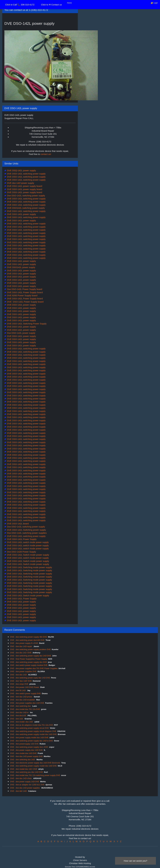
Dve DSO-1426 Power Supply (21, 552)
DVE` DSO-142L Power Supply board (25, 302)
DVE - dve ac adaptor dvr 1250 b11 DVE (27, 785)
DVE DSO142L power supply (21, 267)
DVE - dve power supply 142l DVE (25, 782)
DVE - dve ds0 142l (19, 791)
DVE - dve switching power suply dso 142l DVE (30, 678)
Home (69, 3)
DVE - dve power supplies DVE (23, 671)
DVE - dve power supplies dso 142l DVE (27, 703)
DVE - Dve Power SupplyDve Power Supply (29, 659)
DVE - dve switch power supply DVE (26, 693)
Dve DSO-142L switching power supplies (26, 533)
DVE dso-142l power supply (20, 183)
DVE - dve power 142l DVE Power (25, 687)
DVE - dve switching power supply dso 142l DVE (31, 656)
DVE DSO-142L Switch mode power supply (28, 555)
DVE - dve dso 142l (19, 675)
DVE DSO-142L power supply (21, 214)
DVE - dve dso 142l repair (21, 646)
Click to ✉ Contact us (51, 5)
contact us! (46, 154)
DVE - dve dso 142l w (20, 712)
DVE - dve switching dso (21, 706)
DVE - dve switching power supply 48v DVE (29, 637)
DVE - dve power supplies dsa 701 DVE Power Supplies (34, 668)
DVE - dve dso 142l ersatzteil (23, 700)
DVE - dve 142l (17, 719)
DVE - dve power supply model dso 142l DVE (29, 738)
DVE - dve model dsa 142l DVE (23, 753)
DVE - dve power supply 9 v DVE (24, 643)
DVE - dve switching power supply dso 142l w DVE (32, 741)
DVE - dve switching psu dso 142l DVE (27, 772)
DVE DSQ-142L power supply (21, 170)
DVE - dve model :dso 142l (22, 722)
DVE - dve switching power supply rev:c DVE (29, 747)
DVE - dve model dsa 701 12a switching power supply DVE (35, 775)
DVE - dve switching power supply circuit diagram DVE (33, 731)
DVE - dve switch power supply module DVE (29, 665)
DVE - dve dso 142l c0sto (21, 778)
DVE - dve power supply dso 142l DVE (26, 750)
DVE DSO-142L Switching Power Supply (26, 324)
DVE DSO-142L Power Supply (21, 539)
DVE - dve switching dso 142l (23, 760)
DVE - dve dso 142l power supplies (25, 788)
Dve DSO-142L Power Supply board (24, 289)
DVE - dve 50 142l (18, 690)
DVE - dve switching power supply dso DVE (29, 662)
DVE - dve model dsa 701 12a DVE (25, 709)
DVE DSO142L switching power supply (26, 208)
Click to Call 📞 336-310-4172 (20, 5)
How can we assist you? (136, 861)
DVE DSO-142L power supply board (24, 186)
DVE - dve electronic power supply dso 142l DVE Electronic (35, 763)
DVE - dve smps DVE (19, 684)
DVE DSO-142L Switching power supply (26, 530)
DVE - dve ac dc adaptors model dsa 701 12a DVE (32, 725)
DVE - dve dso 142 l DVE (21, 653)
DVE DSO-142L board (18, 524)
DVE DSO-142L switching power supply (26, 174)
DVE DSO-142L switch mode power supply (28, 542)
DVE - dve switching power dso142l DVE (27, 640)
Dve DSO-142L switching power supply (26, 196)
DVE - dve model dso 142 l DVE (24, 769)
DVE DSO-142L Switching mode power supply (29, 567)
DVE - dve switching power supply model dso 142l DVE (34, 734)
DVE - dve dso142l (18, 716)
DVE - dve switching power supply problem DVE (30, 649)
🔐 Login (154, 3)
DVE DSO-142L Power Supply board (25, 292)
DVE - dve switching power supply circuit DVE (29, 728)
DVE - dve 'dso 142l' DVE (21, 681)
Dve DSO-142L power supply (21, 333)
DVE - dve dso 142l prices (21, 697)
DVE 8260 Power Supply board (22, 295)
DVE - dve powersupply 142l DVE (24, 744)
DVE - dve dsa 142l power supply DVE (26, 756)
